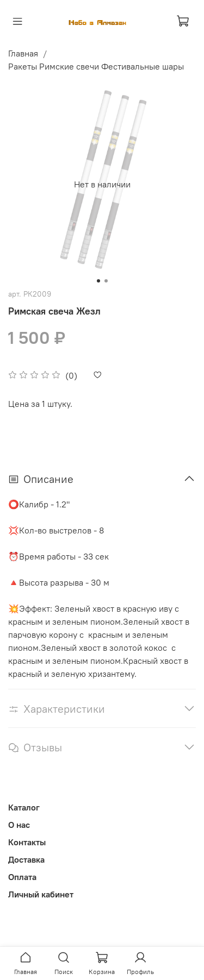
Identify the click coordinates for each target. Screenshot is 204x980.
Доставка (26, 859)
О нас (19, 825)
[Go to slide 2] (106, 281)
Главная (23, 53)
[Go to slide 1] (98, 281)
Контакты (27, 842)
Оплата (22, 877)
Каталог (24, 807)
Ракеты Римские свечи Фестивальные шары (96, 66)
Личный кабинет (41, 894)
